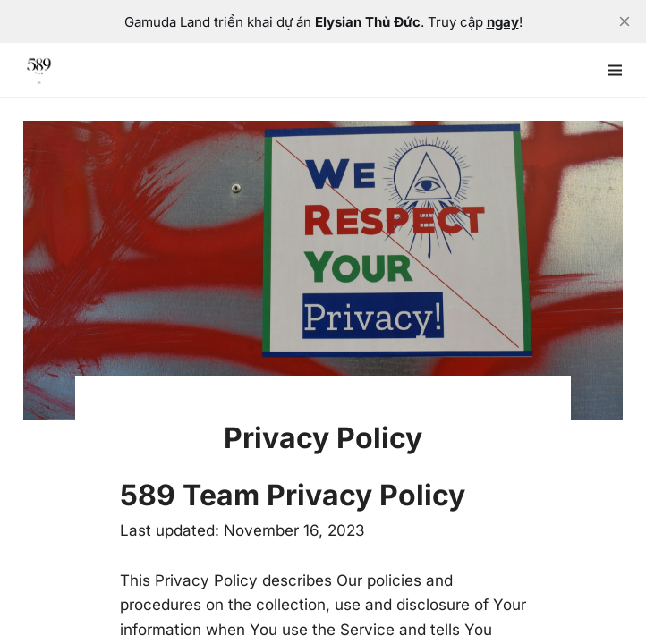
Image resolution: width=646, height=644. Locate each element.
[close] (625, 21)
